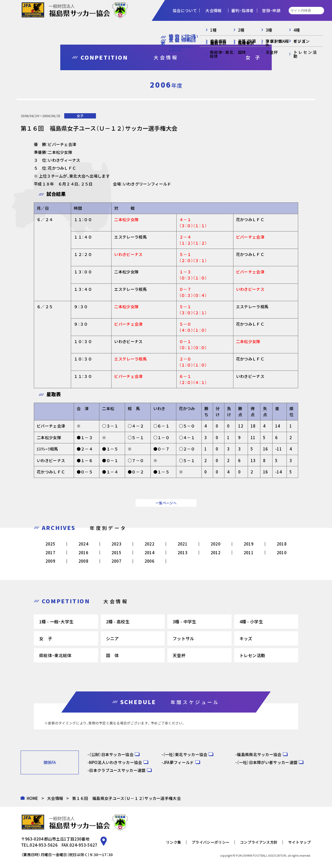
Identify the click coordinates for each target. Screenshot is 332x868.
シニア (112, 638)
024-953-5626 (44, 845)
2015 (116, 552)
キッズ (246, 638)
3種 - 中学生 (184, 622)
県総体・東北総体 (55, 655)
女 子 (46, 638)
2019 (249, 544)
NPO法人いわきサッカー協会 (116, 762)
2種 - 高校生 (118, 622)
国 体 (112, 655)
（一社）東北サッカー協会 (185, 754)
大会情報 (55, 798)
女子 (80, 116)
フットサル (183, 638)
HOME (33, 798)
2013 (183, 552)
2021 (183, 544)
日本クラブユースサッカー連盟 (117, 770)
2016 (83, 552)
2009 (50, 561)
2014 (149, 552)
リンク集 (174, 842)
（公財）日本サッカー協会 (111, 754)
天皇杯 (179, 655)
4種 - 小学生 (251, 622)
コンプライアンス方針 (259, 842)
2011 (249, 552)
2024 (83, 544)
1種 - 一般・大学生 (56, 622)
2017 (50, 552)
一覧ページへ (166, 503)
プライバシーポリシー (211, 842)
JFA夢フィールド (179, 762)
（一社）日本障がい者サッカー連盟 (267, 762)
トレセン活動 (252, 655)
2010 (282, 552)
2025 (50, 544)
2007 (116, 561)
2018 (282, 544)
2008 (83, 561)
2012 (216, 552)
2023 (116, 544)
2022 (149, 544)
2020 (216, 544)
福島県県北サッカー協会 (259, 754)
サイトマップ (299, 842)
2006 (149, 561)
